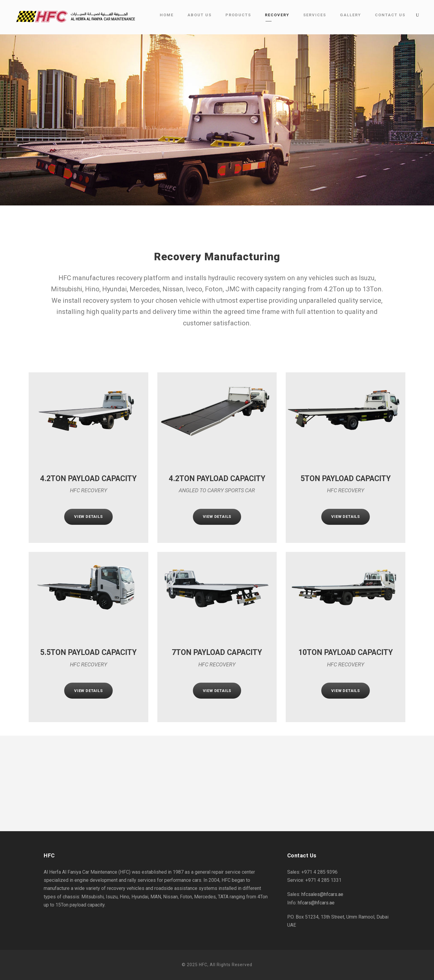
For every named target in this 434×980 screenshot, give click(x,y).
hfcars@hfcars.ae (316, 903)
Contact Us (390, 15)
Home (167, 15)
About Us (200, 15)
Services (315, 15)
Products (238, 15)
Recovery (277, 15)
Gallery (351, 15)
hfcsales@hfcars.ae (322, 894)
